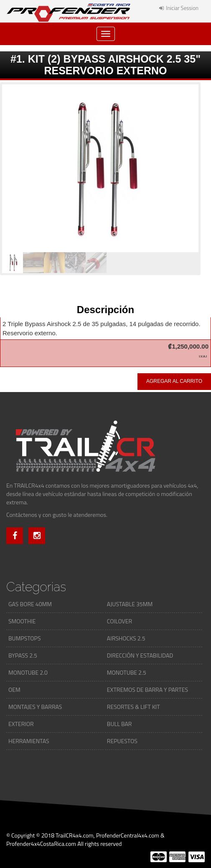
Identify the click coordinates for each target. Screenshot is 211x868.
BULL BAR (119, 724)
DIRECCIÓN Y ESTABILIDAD (140, 655)
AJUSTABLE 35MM (130, 604)
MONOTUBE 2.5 (127, 672)
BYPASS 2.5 (23, 655)
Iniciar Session (179, 8)
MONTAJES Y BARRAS (35, 707)
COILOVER (119, 621)
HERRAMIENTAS (29, 741)
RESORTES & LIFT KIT (133, 707)
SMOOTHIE (22, 621)
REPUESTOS (122, 741)
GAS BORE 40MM (30, 604)
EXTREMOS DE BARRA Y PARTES (147, 690)
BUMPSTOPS (25, 638)
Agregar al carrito (174, 381)
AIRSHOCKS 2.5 (126, 638)
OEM (14, 690)
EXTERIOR (21, 724)
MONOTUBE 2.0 (28, 672)
